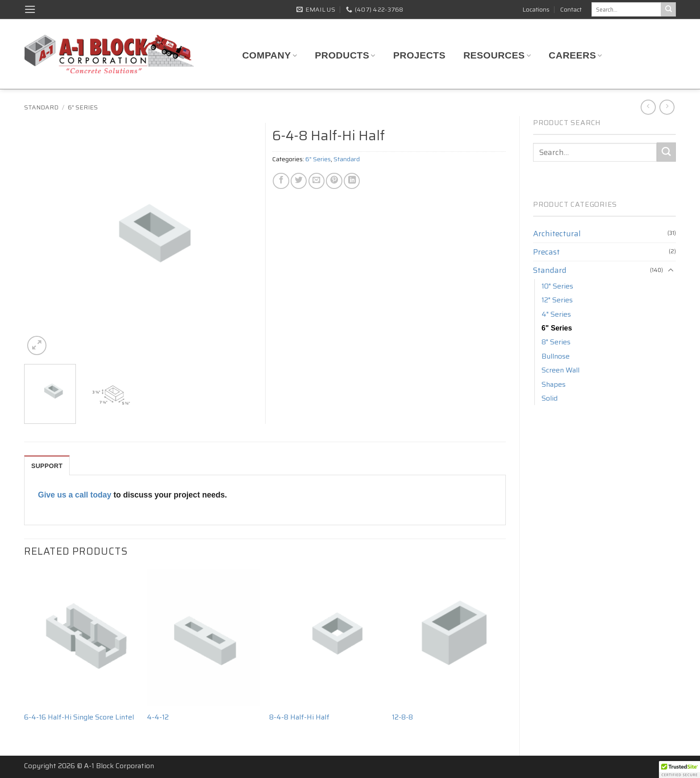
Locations (536, 9)
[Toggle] (671, 270)
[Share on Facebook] (281, 181)
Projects (419, 55)
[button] (30, 9)
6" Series (83, 107)
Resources (497, 55)
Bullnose (556, 356)
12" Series (557, 300)
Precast (546, 252)
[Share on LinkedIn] (352, 181)
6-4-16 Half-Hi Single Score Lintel (79, 717)
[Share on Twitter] (299, 181)
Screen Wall (560, 370)
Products (345, 55)
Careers (575, 55)
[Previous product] (667, 107)
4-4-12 (158, 717)
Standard (41, 107)
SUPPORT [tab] (47, 466)
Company (269, 55)
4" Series (556, 314)
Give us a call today (75, 495)
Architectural (557, 234)
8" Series (556, 342)
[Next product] (648, 107)
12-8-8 (402, 717)
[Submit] (669, 10)
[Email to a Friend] (317, 181)
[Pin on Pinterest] (334, 181)
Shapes (554, 384)
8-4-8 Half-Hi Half (299, 717)
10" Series (557, 286)
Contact (571, 9)
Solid (550, 398)
